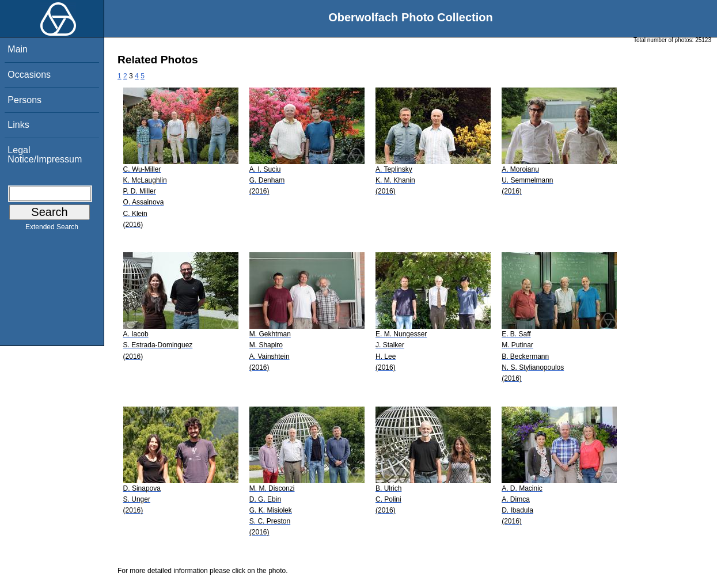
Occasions (29, 75)
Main (18, 49)
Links (18, 125)
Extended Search (52, 229)
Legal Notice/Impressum (45, 155)
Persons (24, 100)
